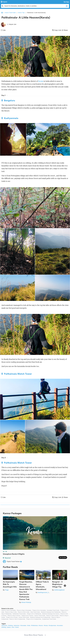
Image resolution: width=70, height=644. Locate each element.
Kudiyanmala (10, 118)
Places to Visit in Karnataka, (9, 610)
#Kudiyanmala (52, 626)
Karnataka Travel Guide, (53, 610)
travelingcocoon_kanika (45, 592)
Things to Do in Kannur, (27, 616)
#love (13, 627)
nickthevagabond (59, 590)
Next (65, 586)
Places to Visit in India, (24, 612)
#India (29, 626)
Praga (7, 590)
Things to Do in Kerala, (12, 617)
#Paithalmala (34, 626)
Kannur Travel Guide (10, 13)
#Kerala (46, 626)
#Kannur (41, 626)
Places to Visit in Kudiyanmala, (17, 619)
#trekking (10, 626)
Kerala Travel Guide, (24, 617)
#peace (9, 627)
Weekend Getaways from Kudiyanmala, (40, 617)
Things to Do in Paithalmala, (34, 614)
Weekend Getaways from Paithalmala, (51, 612)
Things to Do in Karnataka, (39, 610)
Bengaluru (8, 100)
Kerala (41, 81)
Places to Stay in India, (11, 612)
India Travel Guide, (35, 612)
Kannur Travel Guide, (40, 616)
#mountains (60, 626)
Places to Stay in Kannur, (14, 616)
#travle (17, 627)
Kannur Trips (21, 13)
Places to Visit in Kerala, (52, 616)
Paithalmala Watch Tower (17, 374)
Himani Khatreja (26, 602)
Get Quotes (63, 558)
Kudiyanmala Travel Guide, (49, 619)
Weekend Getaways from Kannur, (51, 614)
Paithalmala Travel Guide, (19, 614)
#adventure (4, 626)
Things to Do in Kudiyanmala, (34, 619)
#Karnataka (23, 626)
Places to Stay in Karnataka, (24, 610)
